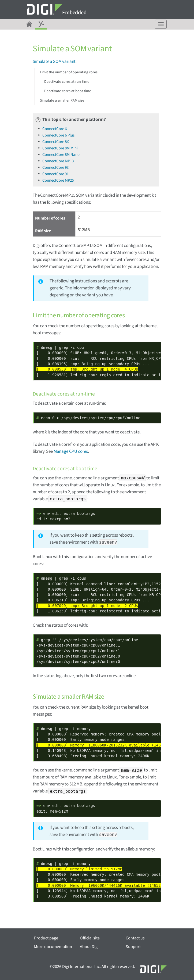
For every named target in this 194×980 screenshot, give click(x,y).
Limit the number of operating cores (69, 72)
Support (133, 947)
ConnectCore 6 (55, 129)
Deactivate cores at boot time (68, 91)
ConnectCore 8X (56, 142)
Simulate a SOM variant (54, 62)
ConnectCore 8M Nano (61, 155)
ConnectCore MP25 (58, 180)
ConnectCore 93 (55, 168)
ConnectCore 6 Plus (58, 135)
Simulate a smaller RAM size (62, 100)
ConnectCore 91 (55, 174)
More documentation (53, 947)
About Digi (89, 947)
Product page (46, 938)
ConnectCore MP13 (58, 161)
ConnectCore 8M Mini (60, 148)
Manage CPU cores (71, 451)
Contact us (135, 938)
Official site (90, 938)
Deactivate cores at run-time (67, 82)
